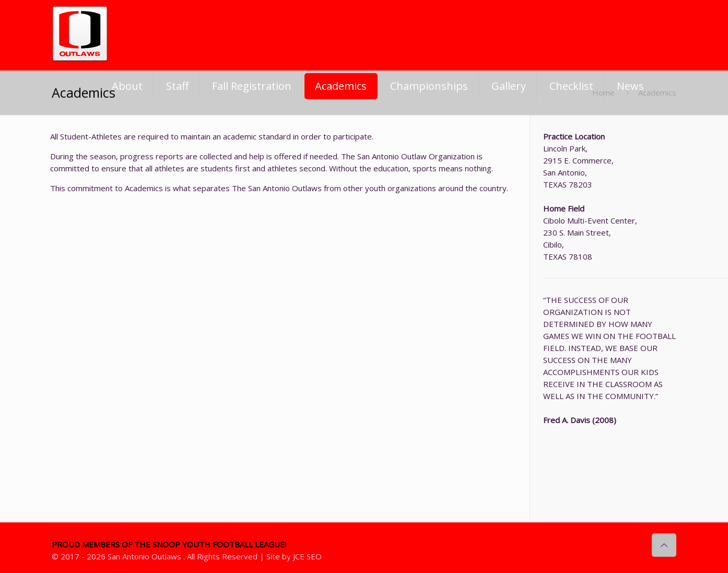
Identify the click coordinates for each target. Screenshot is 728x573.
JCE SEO (307, 556)
